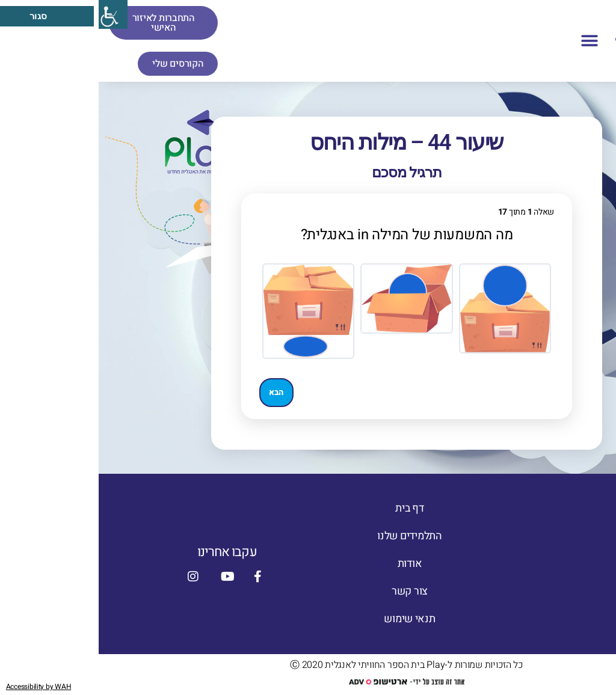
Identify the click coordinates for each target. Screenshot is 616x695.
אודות (311, 564)
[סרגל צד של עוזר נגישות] (14, 14)
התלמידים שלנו (311, 536)
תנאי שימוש (311, 619)
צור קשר (311, 591)
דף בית (311, 508)
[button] (491, 41)
